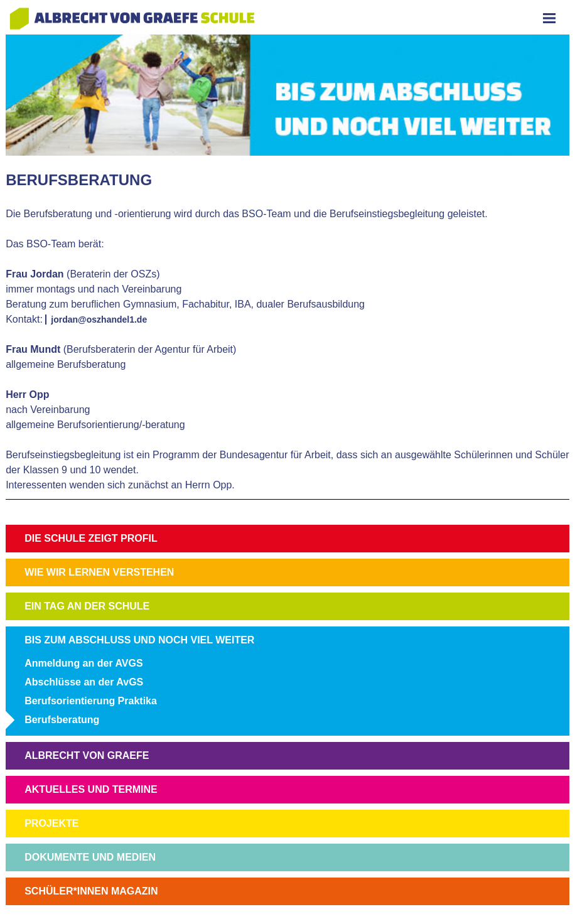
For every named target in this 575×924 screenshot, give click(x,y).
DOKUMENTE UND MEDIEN (90, 857)
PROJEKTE (51, 823)
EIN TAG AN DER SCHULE (87, 606)
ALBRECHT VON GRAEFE (87, 755)
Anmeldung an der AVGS (83, 663)
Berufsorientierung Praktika (91, 701)
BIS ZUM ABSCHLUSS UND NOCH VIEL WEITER (139, 640)
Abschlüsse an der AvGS (84, 682)
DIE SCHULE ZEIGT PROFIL (91, 538)
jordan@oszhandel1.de (99, 320)
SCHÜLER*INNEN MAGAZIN (91, 891)
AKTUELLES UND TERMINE (91, 789)
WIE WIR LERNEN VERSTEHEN (99, 572)
